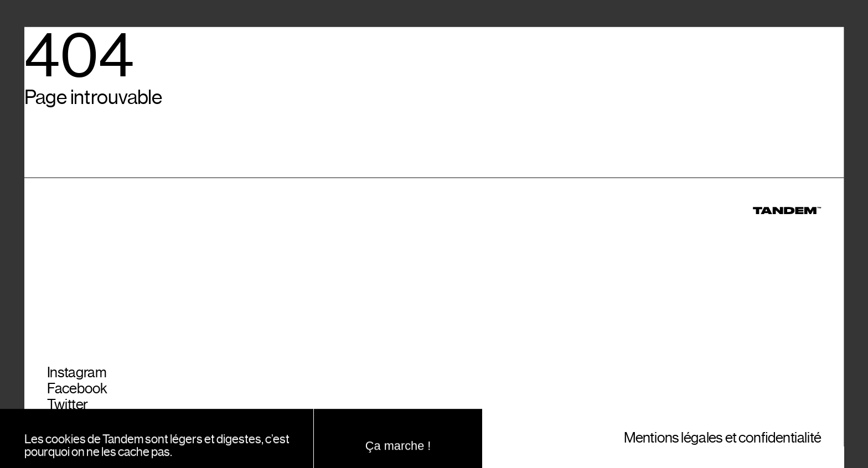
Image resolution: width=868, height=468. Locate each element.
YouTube (73, 427)
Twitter (68, 410)
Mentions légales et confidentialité (722, 443)
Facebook (77, 394)
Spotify (68, 443)
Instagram (77, 378)
